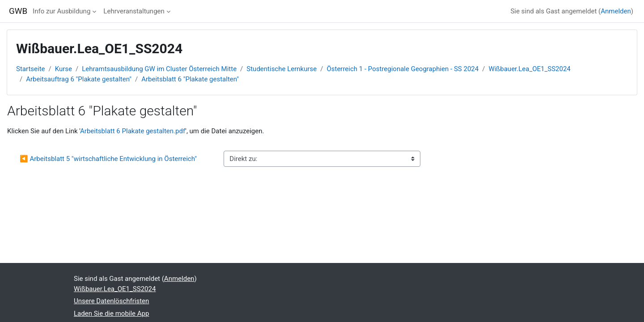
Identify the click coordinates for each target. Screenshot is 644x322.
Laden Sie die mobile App (111, 314)
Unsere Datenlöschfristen (111, 301)
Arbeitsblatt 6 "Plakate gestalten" (190, 79)
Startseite (31, 69)
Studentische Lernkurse (282, 69)
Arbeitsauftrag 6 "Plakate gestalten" (79, 79)
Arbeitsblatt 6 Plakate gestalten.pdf (133, 131)
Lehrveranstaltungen (134, 11)
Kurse (64, 69)
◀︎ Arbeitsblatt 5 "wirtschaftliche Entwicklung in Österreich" (108, 159)
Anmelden (616, 11)
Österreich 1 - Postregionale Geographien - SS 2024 (402, 69)
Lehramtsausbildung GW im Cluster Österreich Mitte (159, 69)
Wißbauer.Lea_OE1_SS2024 (529, 69)
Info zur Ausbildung (61, 11)
